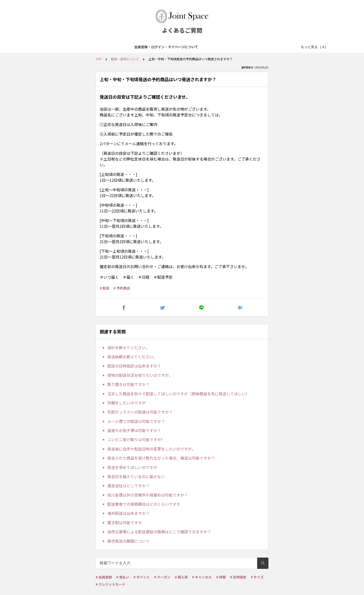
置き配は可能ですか (125, 523)
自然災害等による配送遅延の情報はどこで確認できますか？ (159, 532)
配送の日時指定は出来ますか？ (134, 366)
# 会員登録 (104, 577)
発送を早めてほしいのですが (132, 467)
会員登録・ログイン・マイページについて (79, 47)
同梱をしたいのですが (127, 403)
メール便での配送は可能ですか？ (136, 421)
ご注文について (156, 47)
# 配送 (104, 288)
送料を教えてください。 (128, 348)
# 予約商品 (122, 288)
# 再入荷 (181, 577)
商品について (127, 47)
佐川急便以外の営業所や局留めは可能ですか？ (148, 495)
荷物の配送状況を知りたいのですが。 (140, 375)
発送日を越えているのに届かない (136, 476)
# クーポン (162, 577)
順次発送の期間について (128, 541)
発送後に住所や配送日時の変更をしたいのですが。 (152, 449)
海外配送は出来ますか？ (128, 513)
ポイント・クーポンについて (264, 47)
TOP (99, 59)
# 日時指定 (238, 577)
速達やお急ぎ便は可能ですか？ (134, 430)
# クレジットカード (110, 584)
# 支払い (123, 577)
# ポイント (142, 577)
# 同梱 (221, 577)
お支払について (186, 47)
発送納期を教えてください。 (132, 357)
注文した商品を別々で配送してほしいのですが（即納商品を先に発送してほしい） (178, 394)
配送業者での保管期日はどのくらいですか (144, 504)
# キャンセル (202, 577)
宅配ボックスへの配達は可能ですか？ (140, 412)
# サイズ (257, 577)
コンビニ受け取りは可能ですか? (135, 439)
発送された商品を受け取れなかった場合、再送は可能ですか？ (161, 458)
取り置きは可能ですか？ (128, 384)
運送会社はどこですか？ (128, 486)
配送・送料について (220, 47)
